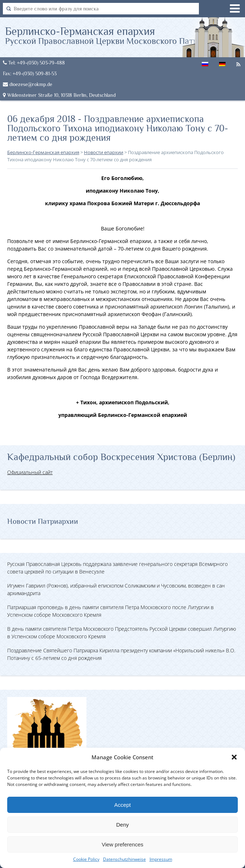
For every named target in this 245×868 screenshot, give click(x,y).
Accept (122, 805)
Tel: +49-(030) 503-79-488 (34, 63)
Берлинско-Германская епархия (117, 35)
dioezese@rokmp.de (28, 84)
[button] (234, 757)
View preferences (122, 844)
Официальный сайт (30, 472)
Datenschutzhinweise (124, 859)
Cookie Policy (86, 859)
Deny (122, 825)
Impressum (161, 859)
